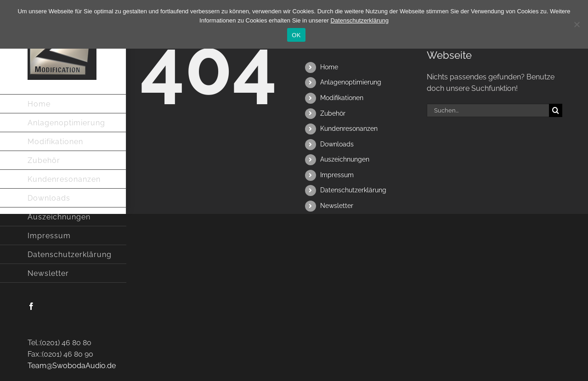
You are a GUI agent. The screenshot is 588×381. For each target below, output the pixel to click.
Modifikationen (342, 98)
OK (296, 35)
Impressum (337, 175)
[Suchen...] (488, 110)
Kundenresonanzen (349, 129)
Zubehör (333, 113)
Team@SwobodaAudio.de (72, 366)
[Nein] (577, 24)
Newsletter (337, 206)
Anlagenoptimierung (351, 82)
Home (329, 67)
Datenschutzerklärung (353, 190)
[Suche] (556, 110)
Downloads (337, 144)
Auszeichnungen (345, 159)
